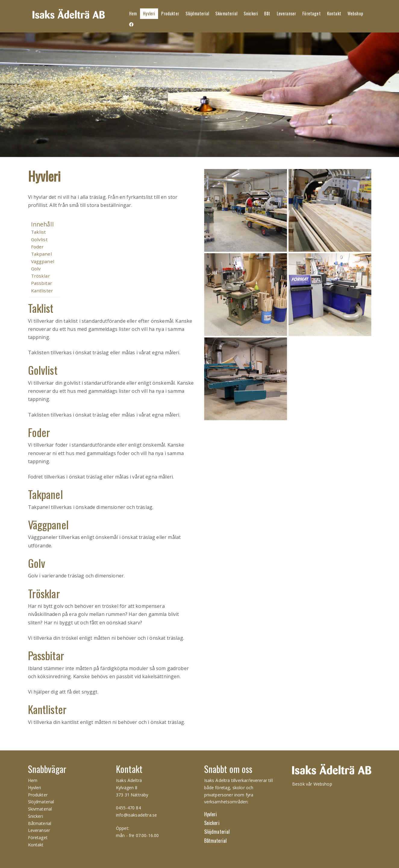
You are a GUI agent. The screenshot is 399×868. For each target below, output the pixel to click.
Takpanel (41, 254)
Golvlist (39, 239)
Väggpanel (43, 261)
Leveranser (287, 13)
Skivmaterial (226, 13)
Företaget (311, 13)
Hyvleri (149, 13)
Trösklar (41, 276)
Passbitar (42, 283)
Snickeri (251, 13)
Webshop (355, 13)
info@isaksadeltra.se (136, 815)
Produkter (170, 13)
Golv (36, 269)
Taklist (39, 232)
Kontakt (334, 13)
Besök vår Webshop (312, 784)
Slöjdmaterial (197, 13)
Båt (267, 13)
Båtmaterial (40, 823)
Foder (37, 247)
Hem (133, 13)
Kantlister (42, 291)
